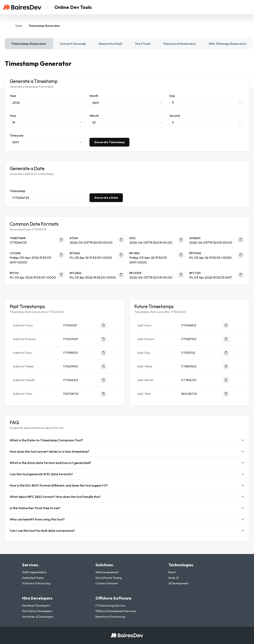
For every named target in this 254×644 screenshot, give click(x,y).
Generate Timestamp (109, 142)
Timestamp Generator (29, 44)
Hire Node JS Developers (38, 617)
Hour (13, 116)
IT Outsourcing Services (110, 606)
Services (31, 565)
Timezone (17, 135)
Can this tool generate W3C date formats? (127, 474)
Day (172, 96)
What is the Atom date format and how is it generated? (127, 463)
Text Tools (143, 44)
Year (13, 96)
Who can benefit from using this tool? (127, 519)
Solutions (105, 565)
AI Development (178, 583)
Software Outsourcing (36, 583)
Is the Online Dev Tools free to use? (127, 508)
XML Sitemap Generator (227, 44)
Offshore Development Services (116, 611)
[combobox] (127, 103)
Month (94, 96)
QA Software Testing (109, 578)
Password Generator (180, 44)
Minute (94, 116)
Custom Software (107, 583)
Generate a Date (106, 198)
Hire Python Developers (37, 611)
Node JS (174, 578)
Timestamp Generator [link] (44, 26)
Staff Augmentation (34, 572)
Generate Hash (110, 44)
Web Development (107, 572)
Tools (19, 26)
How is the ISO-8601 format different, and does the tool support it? (127, 485)
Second (174, 116)
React (172, 572)
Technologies (182, 565)
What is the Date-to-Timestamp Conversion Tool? (127, 440)
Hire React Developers (36, 606)
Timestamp (18, 191)
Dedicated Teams (33, 578)
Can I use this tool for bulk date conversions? (127, 531)
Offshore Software (114, 598)
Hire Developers (38, 598)
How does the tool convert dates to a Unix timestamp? (127, 451)
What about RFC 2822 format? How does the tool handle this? (127, 497)
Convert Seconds (73, 44)
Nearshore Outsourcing (110, 617)
